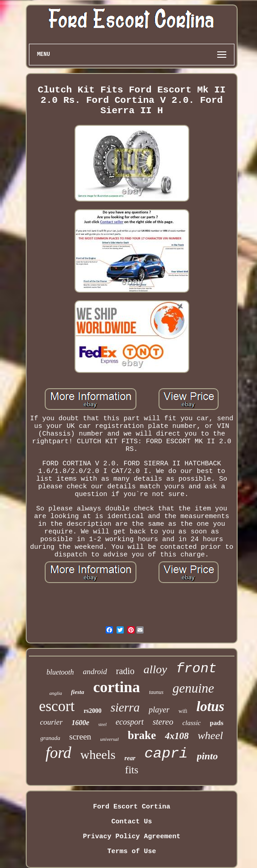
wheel (210, 735)
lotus (210, 706)
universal (110, 739)
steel (103, 724)
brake (142, 735)
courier (51, 722)
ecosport (130, 722)
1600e (81, 723)
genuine (193, 688)
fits (132, 770)
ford (58, 753)
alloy (155, 669)
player (159, 710)
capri (166, 754)
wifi (183, 711)
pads (217, 723)
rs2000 (93, 711)
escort (57, 706)
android (95, 672)
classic (192, 723)
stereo (163, 722)
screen (80, 737)
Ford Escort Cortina (132, 807)
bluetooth (60, 672)
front (196, 669)
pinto (207, 756)
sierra (125, 707)
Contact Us (131, 822)
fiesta (77, 692)
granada (50, 738)
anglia (56, 693)
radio (125, 671)
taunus (156, 692)
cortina (117, 687)
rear (130, 758)
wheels (98, 755)
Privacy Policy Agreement (131, 837)
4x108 (177, 736)
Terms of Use (131, 852)
